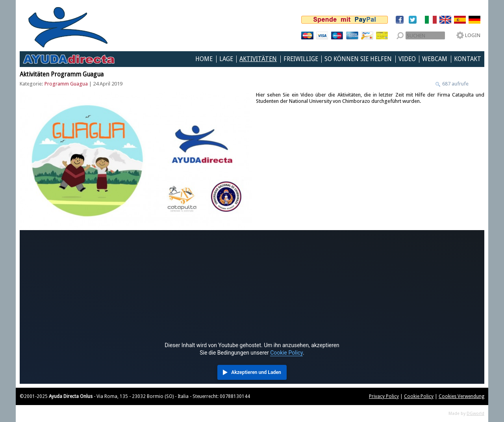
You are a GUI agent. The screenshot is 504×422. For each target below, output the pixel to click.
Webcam (435, 59)
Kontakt (468, 59)
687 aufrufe (455, 84)
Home (204, 59)
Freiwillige (301, 59)
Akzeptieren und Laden (256, 372)
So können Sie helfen (358, 59)
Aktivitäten (258, 59)
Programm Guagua (66, 84)
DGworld (475, 414)
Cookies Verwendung (461, 396)
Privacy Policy (384, 396)
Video (407, 59)
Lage (226, 59)
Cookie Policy (286, 353)
